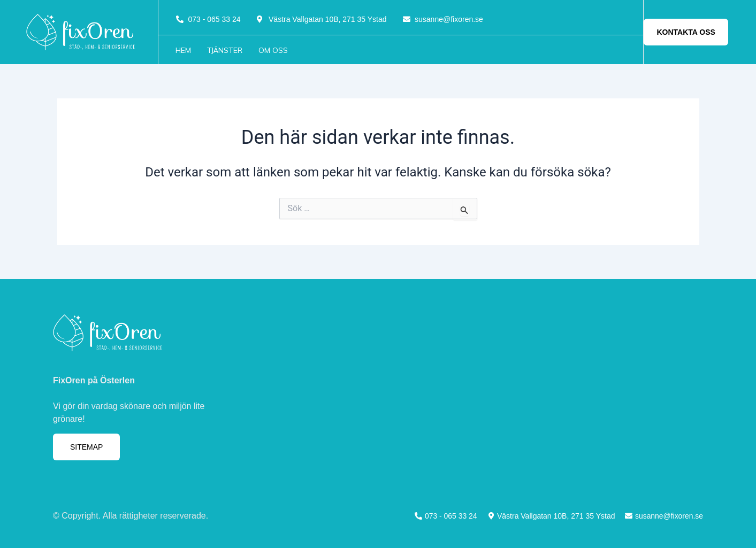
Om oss (273, 50)
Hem (183, 50)
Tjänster (225, 50)
